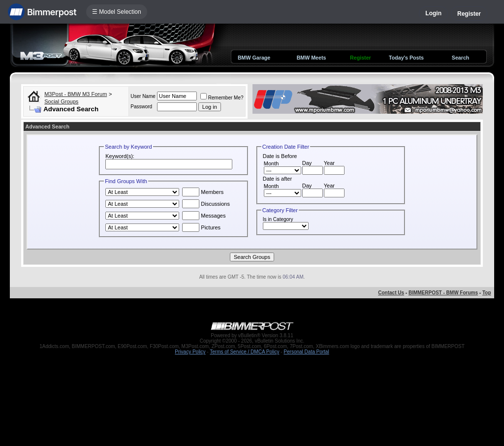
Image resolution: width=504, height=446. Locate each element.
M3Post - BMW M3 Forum (76, 94)
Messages (204, 216)
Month (271, 163)
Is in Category (278, 219)
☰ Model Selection (117, 12)
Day (307, 163)
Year (329, 163)
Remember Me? (222, 98)
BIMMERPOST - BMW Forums (443, 293)
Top (487, 293)
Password (141, 107)
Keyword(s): (120, 156)
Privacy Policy (190, 352)
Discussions (206, 204)
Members (203, 192)
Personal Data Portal (306, 352)
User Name (143, 96)
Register (469, 14)
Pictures (201, 227)
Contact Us (391, 293)
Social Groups (61, 101)
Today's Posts (406, 58)
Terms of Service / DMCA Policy (244, 352)
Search (461, 58)
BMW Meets (312, 58)
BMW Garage (254, 58)
